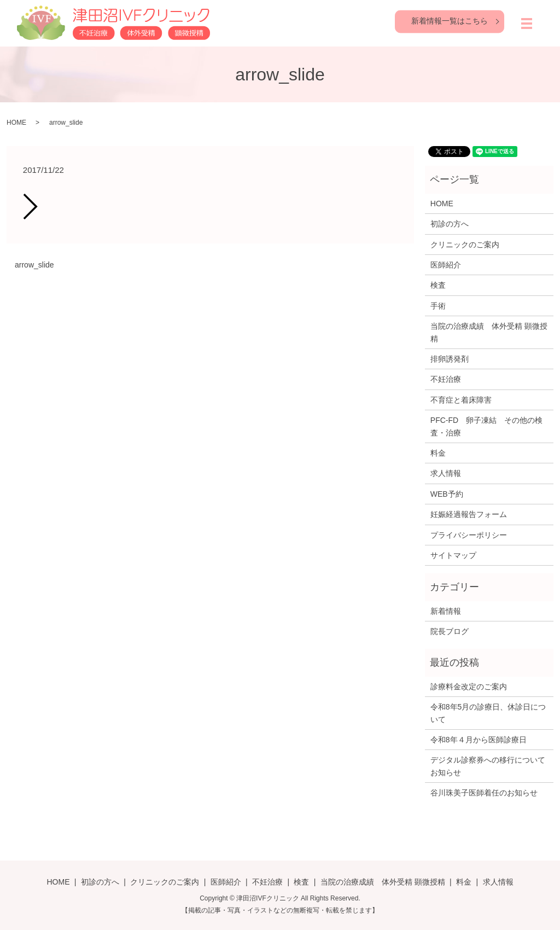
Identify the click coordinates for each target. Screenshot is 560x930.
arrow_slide (34, 265)
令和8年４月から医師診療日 (479, 740)
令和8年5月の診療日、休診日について (488, 713)
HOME (16, 123)
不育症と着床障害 (461, 400)
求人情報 (446, 473)
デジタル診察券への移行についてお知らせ (488, 766)
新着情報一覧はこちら (450, 21)
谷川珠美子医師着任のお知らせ (484, 793)
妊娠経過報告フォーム (469, 514)
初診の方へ (450, 224)
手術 (438, 306)
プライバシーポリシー (469, 535)
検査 (438, 285)
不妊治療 (446, 379)
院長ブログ (450, 631)
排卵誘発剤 (450, 359)
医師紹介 (446, 265)
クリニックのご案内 (465, 245)
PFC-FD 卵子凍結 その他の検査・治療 (486, 426)
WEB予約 (447, 494)
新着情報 (446, 611)
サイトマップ (453, 555)
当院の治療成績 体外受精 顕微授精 (489, 332)
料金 (438, 453)
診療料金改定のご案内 (469, 687)
